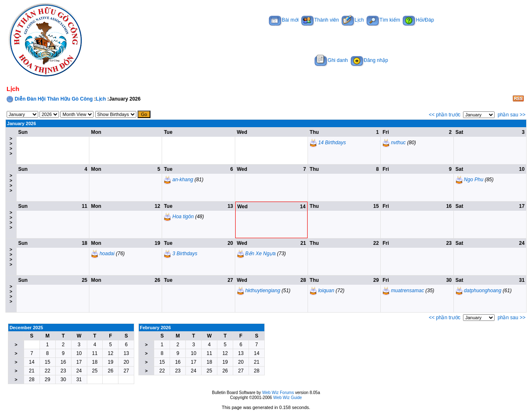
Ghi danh (331, 60)
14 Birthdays (332, 143)
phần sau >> (511, 115)
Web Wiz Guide (287, 398)
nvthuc (398, 143)
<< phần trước (445, 115)
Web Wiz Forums (278, 393)
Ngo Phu (474, 180)
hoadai (107, 254)
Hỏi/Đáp (418, 20)
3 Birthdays (185, 254)
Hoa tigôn (183, 217)
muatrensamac (408, 291)
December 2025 (26, 328)
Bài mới (284, 20)
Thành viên (320, 20)
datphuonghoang (483, 291)
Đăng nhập (369, 60)
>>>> (11, 146)
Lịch (353, 20)
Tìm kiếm (383, 20)
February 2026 (156, 328)
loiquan (326, 291)
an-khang (183, 180)
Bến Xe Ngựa (260, 254)
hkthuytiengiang (263, 291)
